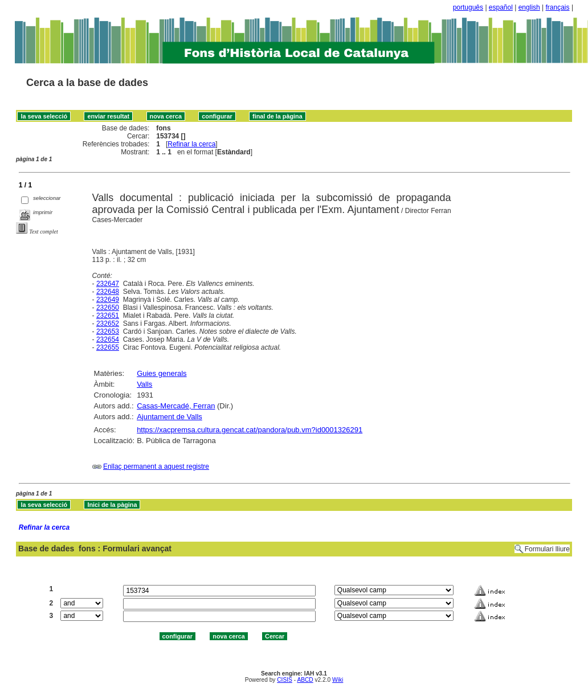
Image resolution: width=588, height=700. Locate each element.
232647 (108, 284)
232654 (108, 339)
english (529, 7)
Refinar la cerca (191, 144)
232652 (108, 324)
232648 (108, 292)
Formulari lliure (547, 549)
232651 (108, 316)
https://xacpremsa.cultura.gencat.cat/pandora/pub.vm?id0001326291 (250, 430)
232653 (108, 331)
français (558, 7)
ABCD (305, 680)
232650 (108, 308)
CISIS (285, 680)
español (501, 7)
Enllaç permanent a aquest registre (156, 466)
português (468, 7)
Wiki (338, 680)
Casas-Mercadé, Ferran (176, 406)
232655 (108, 347)
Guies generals (162, 373)
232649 (108, 300)
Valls (144, 384)
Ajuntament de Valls (170, 417)
